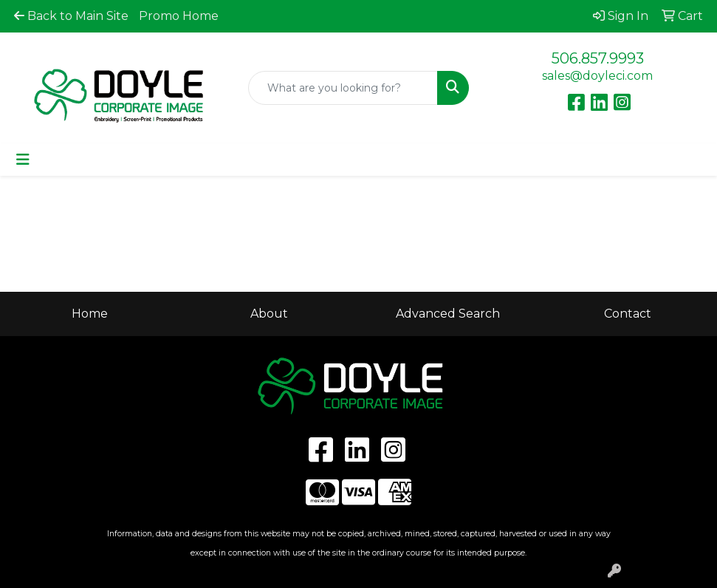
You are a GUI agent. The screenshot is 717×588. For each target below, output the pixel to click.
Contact (628, 314)
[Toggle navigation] (23, 160)
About (269, 314)
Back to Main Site (71, 16)
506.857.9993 (598, 58)
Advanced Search (448, 314)
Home (90, 314)
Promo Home (179, 16)
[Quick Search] (343, 88)
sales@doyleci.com (597, 76)
